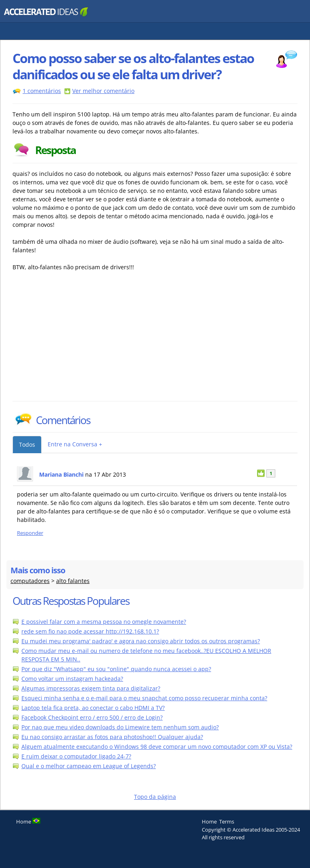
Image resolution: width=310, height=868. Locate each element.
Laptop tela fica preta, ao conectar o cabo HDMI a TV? (93, 708)
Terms (227, 822)
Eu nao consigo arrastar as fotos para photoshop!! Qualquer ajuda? (112, 737)
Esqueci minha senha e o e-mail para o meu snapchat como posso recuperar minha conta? (144, 698)
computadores (30, 581)
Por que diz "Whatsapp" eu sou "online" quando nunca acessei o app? (116, 669)
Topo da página (155, 797)
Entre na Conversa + (75, 444)
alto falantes (73, 581)
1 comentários (42, 91)
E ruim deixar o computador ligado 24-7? (76, 756)
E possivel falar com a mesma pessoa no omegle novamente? (104, 622)
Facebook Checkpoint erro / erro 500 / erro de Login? (92, 717)
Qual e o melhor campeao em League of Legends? (89, 766)
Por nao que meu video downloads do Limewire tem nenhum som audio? (120, 727)
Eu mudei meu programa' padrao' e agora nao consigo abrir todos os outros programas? (141, 641)
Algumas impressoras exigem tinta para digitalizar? (91, 688)
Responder (30, 533)
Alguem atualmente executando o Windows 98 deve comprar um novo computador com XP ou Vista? (157, 747)
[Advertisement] (83, 340)
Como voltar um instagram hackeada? (72, 679)
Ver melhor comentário (103, 91)
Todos (27, 445)
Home (209, 822)
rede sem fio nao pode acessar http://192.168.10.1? (90, 631)
